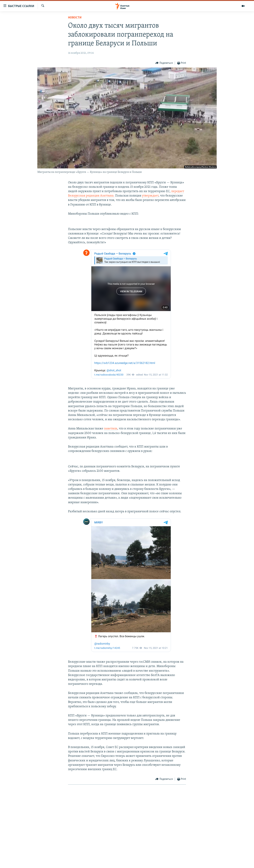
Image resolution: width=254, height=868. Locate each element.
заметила (111, 429)
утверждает (150, 196)
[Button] (164, 63)
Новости (75, 18)
